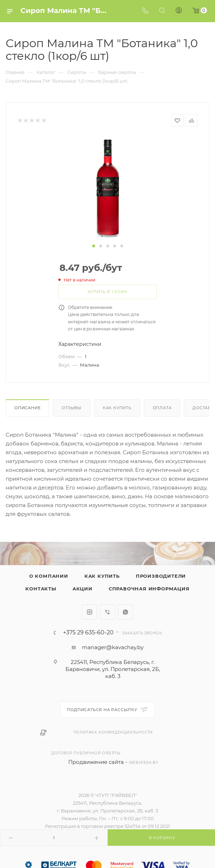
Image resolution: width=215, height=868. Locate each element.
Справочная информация (149, 589)
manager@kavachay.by (113, 647)
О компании (49, 576)
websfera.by (144, 763)
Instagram (90, 612)
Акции (83, 589)
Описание (27, 408)
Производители (161, 576)
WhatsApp (125, 612)
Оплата (162, 408)
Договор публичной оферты (86, 753)
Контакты (41, 589)
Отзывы (72, 408)
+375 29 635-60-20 (88, 633)
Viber (107, 612)
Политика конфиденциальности (113, 732)
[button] (94, 246)
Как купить (117, 408)
